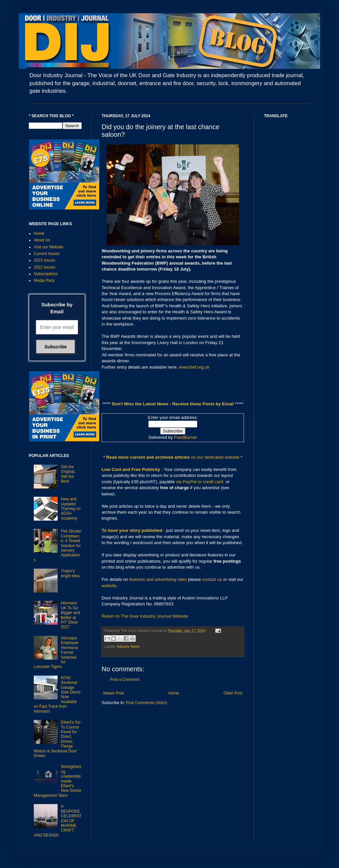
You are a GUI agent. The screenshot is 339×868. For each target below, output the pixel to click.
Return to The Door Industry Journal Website (145, 616)
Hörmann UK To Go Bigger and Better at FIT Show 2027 (71, 615)
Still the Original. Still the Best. (68, 474)
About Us (42, 240)
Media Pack (44, 281)
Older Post (233, 693)
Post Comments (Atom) (146, 703)
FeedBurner (186, 437)
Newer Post (114, 693)
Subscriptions (46, 274)
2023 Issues (45, 260)
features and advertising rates (158, 579)
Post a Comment (125, 680)
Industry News (128, 646)
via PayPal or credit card (200, 482)
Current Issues (47, 254)
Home (174, 693)
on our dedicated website (215, 457)
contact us (212, 579)
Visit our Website (49, 247)
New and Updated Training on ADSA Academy (71, 509)
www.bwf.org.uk (194, 367)
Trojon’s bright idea (70, 573)
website (109, 586)
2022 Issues (45, 267)
